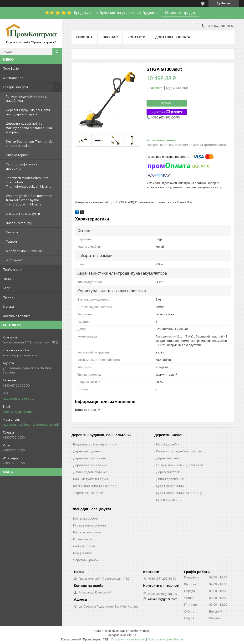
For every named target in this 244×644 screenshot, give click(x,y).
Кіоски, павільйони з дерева (95, 486)
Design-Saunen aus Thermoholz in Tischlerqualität (29, 143)
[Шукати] (57, 52)
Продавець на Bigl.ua (122, 635)
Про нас (9, 297)
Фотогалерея (13, 78)
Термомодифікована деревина (22, 166)
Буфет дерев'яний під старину (179, 493)
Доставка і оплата (17, 316)
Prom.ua (144, 631)
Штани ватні (83, 539)
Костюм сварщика (87, 532)
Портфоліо (11, 68)
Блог (6, 288)
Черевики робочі (86, 560)
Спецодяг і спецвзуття (23, 214)
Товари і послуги (15, 87)
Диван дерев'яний (170, 479)
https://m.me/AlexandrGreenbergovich (31, 424)
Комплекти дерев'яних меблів (179, 451)
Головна (84, 37)
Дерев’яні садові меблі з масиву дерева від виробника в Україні (29, 128)
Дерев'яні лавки (168, 458)
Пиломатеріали (18, 155)
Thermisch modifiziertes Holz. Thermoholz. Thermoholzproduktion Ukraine (29, 182)
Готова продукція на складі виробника (27, 98)
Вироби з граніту (19, 223)
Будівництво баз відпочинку (95, 444)
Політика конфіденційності (165, 639)
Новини (9, 279)
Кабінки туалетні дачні (91, 479)
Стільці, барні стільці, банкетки (180, 465)
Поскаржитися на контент (128, 639)
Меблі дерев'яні (168, 444)
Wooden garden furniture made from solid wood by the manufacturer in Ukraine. (29, 200)
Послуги (12, 232)
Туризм (11, 241)
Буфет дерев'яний (170, 486)
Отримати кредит (180, 13)
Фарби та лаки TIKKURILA (25, 251)
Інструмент (14, 260)
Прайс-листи (12, 269)
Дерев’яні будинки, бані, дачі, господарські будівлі (28, 112)
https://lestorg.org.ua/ (19, 399)
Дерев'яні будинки (87, 451)
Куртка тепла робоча (89, 525)
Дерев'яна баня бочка (90, 465)
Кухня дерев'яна (169, 500)
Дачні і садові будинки (90, 472)
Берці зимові (83, 553)
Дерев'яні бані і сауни (90, 458)
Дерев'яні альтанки (88, 493)
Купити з (167, 112)
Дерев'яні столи (168, 472)
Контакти (136, 37)
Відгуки (8, 307)
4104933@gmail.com (17, 412)
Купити (167, 103)
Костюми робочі (85, 518)
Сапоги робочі (84, 546)
